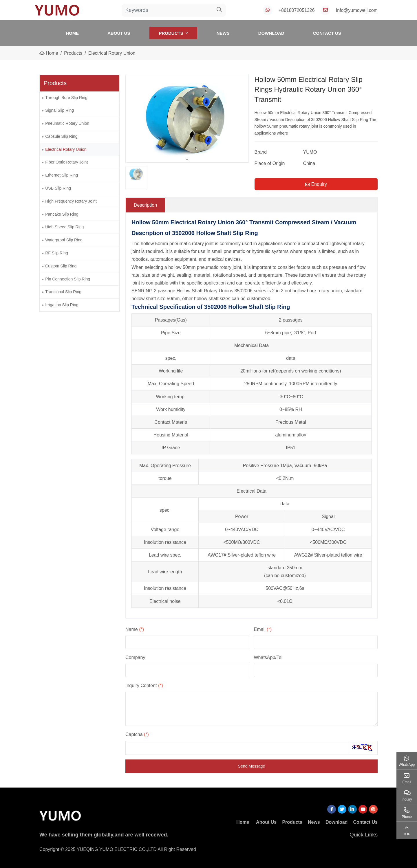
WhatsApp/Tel (268, 657)
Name (135, 629)
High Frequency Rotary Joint (71, 201)
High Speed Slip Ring (64, 227)
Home (72, 33)
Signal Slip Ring (60, 110)
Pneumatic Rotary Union (67, 123)
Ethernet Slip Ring (62, 175)
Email (263, 629)
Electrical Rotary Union (66, 149)
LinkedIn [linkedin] (352, 809)
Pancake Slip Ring (62, 214)
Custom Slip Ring (61, 266)
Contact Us (327, 33)
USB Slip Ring (58, 188)
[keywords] (167, 10)
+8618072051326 (297, 10)
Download (271, 33)
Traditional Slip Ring (63, 292)
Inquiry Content (144, 686)
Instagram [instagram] (373, 809)
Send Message (252, 766)
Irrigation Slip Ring (62, 305)
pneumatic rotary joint (192, 244)
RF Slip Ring (57, 253)
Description (145, 205)
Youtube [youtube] (363, 809)
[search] (219, 10)
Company (135, 657)
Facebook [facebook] (332, 809)
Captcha (137, 734)
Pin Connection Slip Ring (68, 279)
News (223, 33)
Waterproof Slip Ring (64, 240)
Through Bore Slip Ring (66, 98)
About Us (119, 33)
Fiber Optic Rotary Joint (66, 162)
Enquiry (316, 184)
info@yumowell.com (357, 10)
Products (171, 33)
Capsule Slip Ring (61, 136)
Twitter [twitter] (342, 809)
